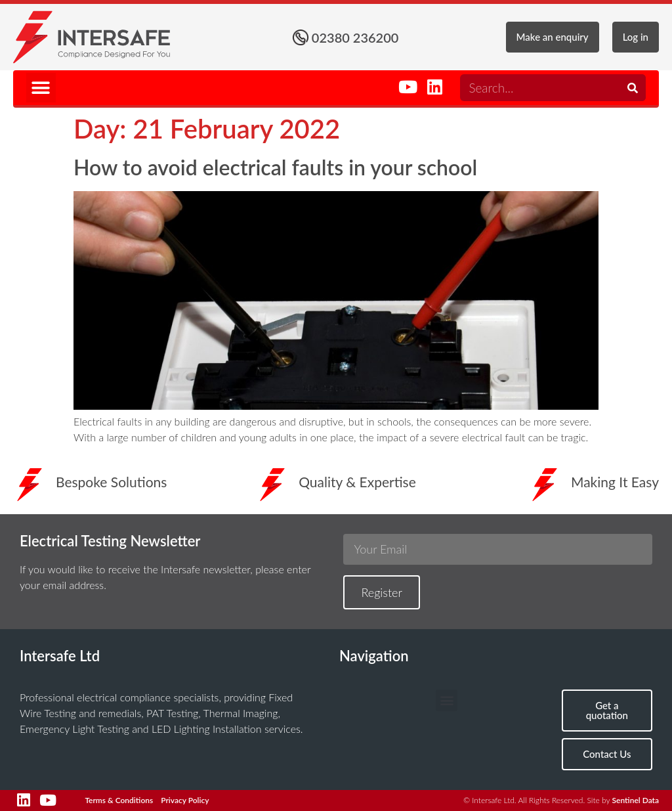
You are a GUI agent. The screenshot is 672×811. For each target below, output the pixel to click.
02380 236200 (355, 37)
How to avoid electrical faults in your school (275, 167)
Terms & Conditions (119, 800)
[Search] (632, 88)
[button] (41, 88)
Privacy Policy (185, 800)
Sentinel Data (636, 800)
